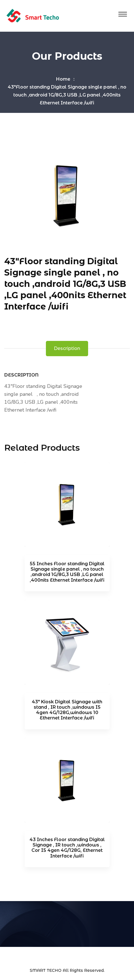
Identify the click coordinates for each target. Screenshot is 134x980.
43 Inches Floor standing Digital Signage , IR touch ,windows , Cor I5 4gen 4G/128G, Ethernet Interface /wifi (67, 848)
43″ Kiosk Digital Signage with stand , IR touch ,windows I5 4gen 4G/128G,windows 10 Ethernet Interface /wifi (67, 710)
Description (67, 348)
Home (63, 79)
